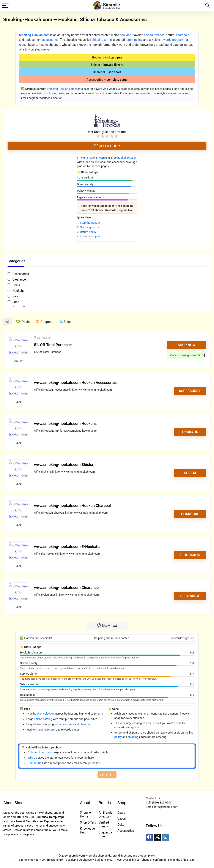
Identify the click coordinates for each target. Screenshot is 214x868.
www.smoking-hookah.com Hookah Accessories (75, 383)
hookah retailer (127, 158)
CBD (31, 817)
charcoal (85, 724)
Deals (16, 285)
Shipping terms (89, 227)
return (51, 730)
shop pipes (115, 57)
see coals (115, 72)
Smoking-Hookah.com (34, 35)
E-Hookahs (190, 555)
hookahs (125, 35)
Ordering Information (41, 752)
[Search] (207, 6)
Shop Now (187, 345)
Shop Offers (88, 822)
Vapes (122, 819)
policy (118, 737)
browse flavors (113, 65)
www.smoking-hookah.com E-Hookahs (67, 547)
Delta (121, 825)
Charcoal (190, 514)
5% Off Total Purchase (53, 345)
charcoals (183, 35)
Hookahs (19, 291)
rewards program (172, 40)
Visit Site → (107, 775)
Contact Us (35, 763)
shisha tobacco (154, 35)
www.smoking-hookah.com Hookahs (65, 424)
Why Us (32, 758)
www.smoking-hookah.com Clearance (66, 588)
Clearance (19, 279)
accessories (50, 40)
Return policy (88, 232)
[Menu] (5, 6)
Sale (15, 296)
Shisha (190, 473)
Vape (61, 817)
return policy (134, 40)
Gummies (42, 817)
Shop (16, 302)
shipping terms (102, 40)
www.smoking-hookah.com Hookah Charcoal (72, 506)
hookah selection (44, 714)
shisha (95, 162)
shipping (41, 730)
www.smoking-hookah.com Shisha (64, 465)
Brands (105, 803)
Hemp (53, 817)
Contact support (90, 236)
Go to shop (107, 146)
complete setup (117, 80)
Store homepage (90, 223)
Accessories (21, 274)
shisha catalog (43, 719)
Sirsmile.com (34, 821)
